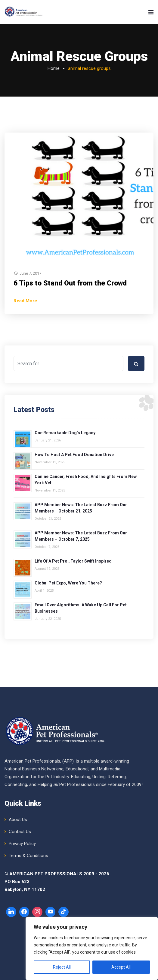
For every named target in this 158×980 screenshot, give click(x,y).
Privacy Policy (22, 844)
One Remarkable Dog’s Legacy (65, 433)
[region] (92, 949)
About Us (18, 820)
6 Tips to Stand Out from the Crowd (70, 283)
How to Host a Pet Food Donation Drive (74, 455)
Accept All (121, 967)
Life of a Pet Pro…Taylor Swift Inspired (73, 561)
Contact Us (20, 832)
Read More (25, 301)
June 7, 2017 (30, 273)
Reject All (62, 967)
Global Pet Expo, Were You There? (68, 583)
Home (54, 68)
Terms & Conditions (28, 856)
